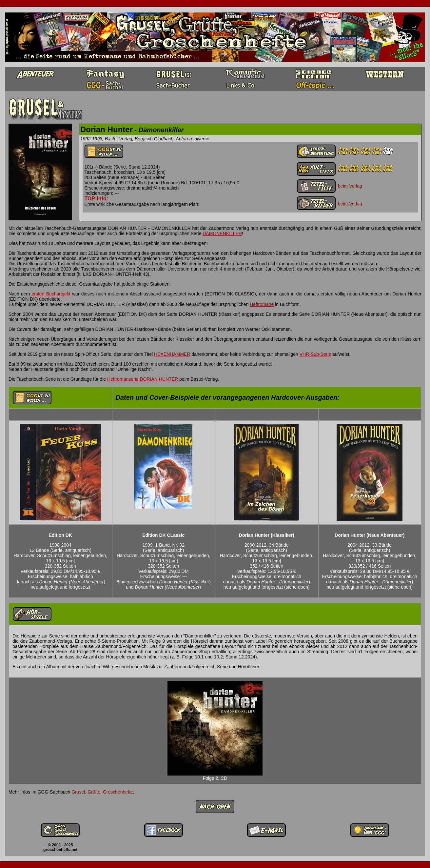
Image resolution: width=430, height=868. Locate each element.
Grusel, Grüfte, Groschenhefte (102, 792)
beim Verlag (350, 186)
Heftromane (262, 304)
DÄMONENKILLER (222, 233)
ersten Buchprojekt (51, 294)
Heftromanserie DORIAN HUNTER (143, 379)
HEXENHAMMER (172, 354)
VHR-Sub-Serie (315, 354)
